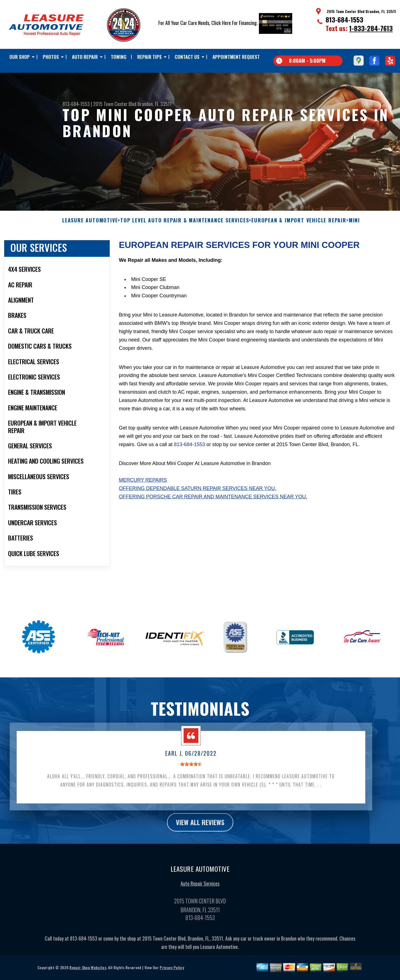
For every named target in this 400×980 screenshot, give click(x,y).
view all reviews (200, 826)
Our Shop (20, 57)
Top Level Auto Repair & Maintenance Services (185, 225)
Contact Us (187, 57)
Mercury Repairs (143, 484)
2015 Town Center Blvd (115, 104)
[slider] (191, 768)
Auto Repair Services (200, 888)
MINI (354, 225)
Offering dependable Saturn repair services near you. (198, 493)
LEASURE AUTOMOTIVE (90, 225)
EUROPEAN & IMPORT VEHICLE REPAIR (299, 225)
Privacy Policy (172, 972)
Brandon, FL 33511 (155, 104)
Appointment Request (236, 57)
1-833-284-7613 (371, 28)
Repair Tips (149, 57)
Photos (51, 57)
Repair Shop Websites (88, 972)
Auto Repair (85, 57)
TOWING (119, 57)
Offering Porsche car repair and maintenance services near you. (213, 501)
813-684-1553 (344, 19)
